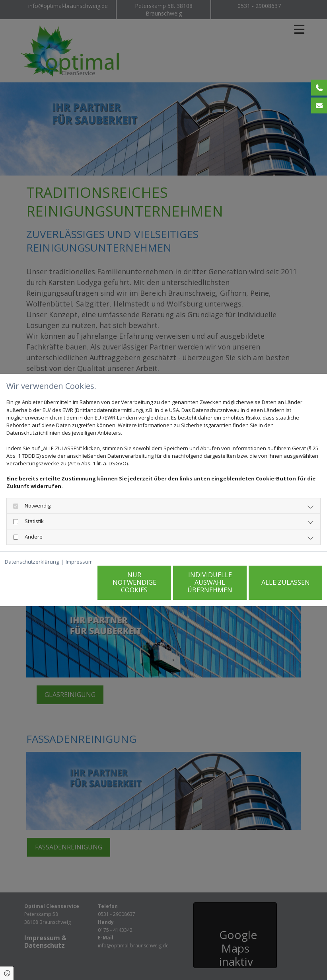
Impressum (79, 562)
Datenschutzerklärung (32, 562)
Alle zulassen (286, 582)
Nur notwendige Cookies (134, 582)
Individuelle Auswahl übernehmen (210, 582)
